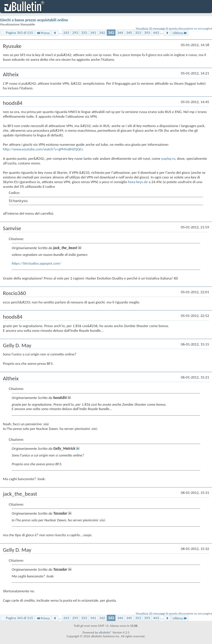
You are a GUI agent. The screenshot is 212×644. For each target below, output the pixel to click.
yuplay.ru (168, 158)
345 (129, 33)
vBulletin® (105, 632)
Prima (43, 33)
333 (84, 33)
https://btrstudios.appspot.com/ (36, 263)
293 (75, 33)
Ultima (180, 33)
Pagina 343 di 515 (19, 33)
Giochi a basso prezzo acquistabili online (34, 20)
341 (93, 33)
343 (111, 33)
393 (147, 33)
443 (156, 33)
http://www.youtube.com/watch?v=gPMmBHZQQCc (43, 149)
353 (138, 33)
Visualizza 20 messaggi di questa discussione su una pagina (174, 28)
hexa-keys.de (138, 182)
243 (66, 33)
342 (102, 33)
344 (120, 33)
